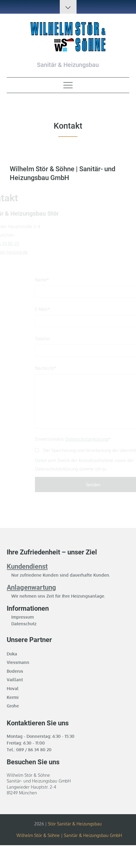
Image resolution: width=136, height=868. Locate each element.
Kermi (13, 697)
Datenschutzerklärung (90, 439)
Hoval (13, 688)
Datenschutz (24, 624)
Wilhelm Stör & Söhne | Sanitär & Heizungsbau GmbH (69, 835)
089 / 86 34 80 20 (34, 750)
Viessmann (18, 662)
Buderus (15, 671)
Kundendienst (27, 566)
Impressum (23, 617)
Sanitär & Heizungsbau (68, 65)
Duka (12, 654)
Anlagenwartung (31, 587)
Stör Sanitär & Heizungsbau (75, 824)
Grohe (13, 706)
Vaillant (15, 680)
